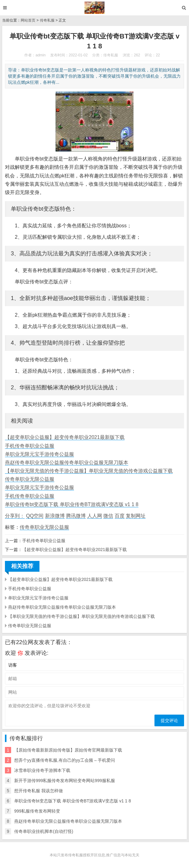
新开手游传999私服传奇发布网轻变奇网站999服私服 (65, 781)
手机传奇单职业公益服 (30, 446)
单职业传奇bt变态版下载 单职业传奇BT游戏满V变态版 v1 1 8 (72, 504)
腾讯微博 (76, 516)
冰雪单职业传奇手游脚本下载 (42, 770)
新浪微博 (55, 516)
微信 (108, 516)
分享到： (15, 516)
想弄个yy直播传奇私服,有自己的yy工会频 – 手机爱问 (65, 760)
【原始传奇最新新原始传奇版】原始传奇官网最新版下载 (68, 750)
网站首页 (28, 20)
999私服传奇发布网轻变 (37, 811)
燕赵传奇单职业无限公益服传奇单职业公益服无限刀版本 (67, 462)
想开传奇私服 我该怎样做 (39, 791)
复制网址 (136, 516)
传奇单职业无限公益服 (30, 479)
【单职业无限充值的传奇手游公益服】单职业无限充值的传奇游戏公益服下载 (89, 471)
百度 (120, 516)
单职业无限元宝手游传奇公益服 (39, 454)
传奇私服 (47, 20)
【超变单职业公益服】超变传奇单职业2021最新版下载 (65, 437)
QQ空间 (35, 516)
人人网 (95, 516)
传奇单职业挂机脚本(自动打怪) (44, 831)
